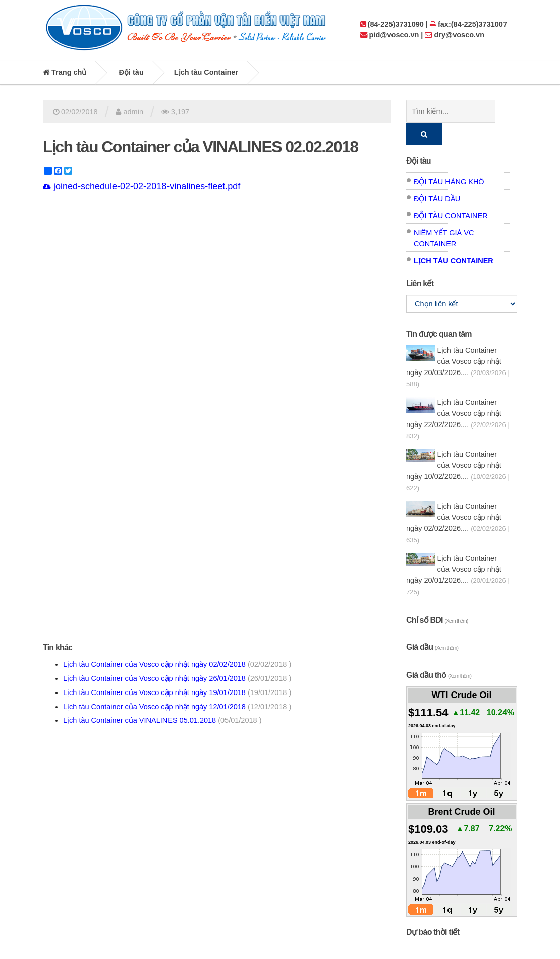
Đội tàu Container (451, 193)
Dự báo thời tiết (433, 909)
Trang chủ (65, 72)
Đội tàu (131, 72)
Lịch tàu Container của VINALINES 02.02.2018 (200, 147)
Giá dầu (432, 624)
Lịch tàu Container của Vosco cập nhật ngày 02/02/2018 (177, 664)
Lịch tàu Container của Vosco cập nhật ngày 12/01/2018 (177, 707)
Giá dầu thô (439, 652)
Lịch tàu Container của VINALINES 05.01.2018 (162, 720)
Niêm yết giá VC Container (444, 216)
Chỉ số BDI (437, 597)
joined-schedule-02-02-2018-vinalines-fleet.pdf (142, 186)
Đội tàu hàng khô (449, 159)
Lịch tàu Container (206, 72)
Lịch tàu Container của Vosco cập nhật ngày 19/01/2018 (177, 692)
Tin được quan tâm (439, 311)
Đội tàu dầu (437, 176)
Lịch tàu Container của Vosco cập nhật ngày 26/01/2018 (177, 678)
